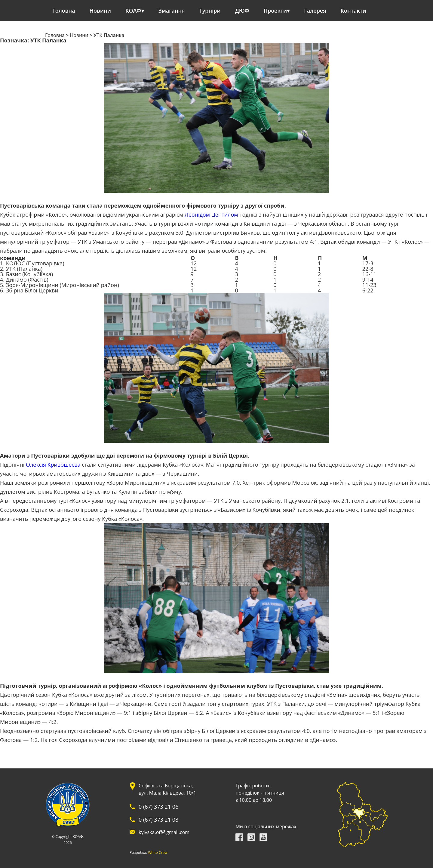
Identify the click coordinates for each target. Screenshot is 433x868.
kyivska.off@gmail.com (164, 832)
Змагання (172, 11)
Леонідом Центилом (211, 215)
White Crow (158, 853)
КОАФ (133, 11)
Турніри (210, 11)
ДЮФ (242, 11)
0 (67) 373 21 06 (158, 807)
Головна (64, 11)
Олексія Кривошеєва (53, 465)
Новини (100, 11)
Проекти (275, 11)
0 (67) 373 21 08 (158, 820)
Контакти (354, 11)
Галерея (315, 11)
